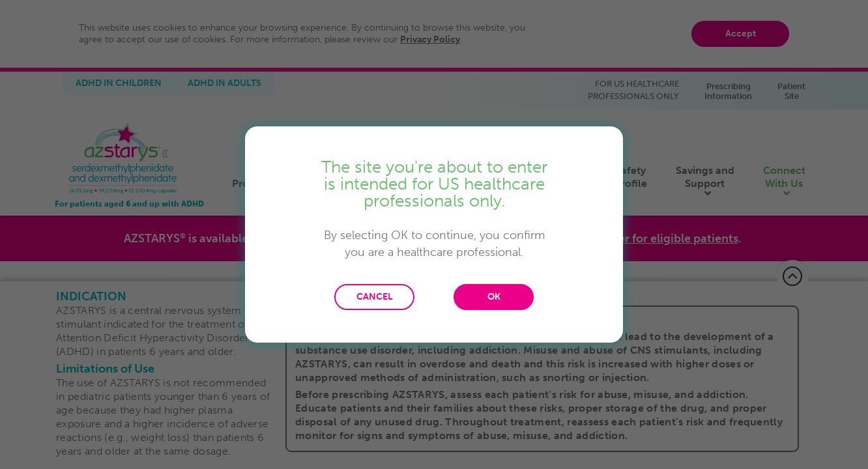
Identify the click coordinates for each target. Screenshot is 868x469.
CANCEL (375, 297)
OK (494, 297)
